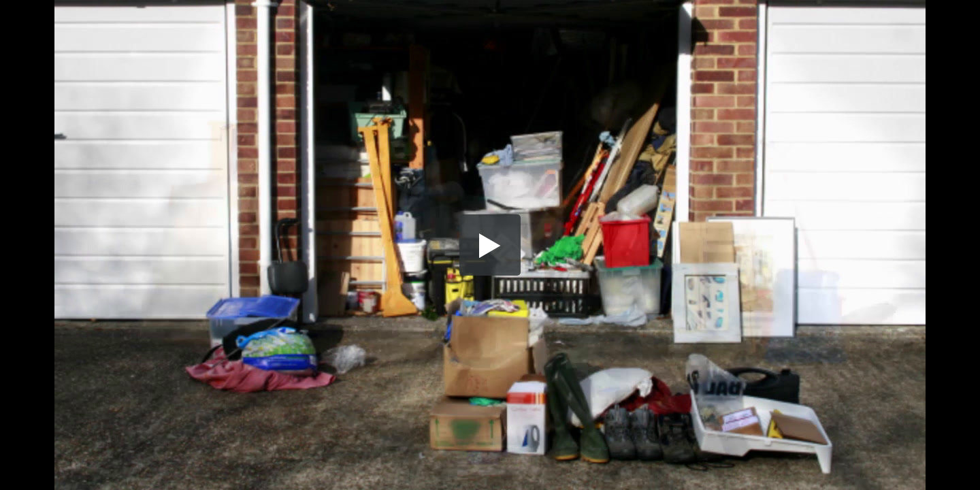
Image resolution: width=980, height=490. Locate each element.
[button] (490, 245)
